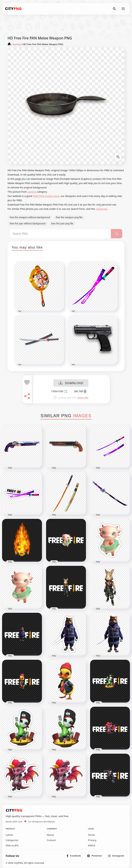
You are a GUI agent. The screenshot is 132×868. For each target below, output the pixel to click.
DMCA (92, 846)
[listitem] (74, 856)
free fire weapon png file (69, 217)
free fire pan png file (62, 224)
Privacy (92, 840)
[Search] (114, 9)
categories (101, 209)
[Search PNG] (60, 234)
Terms (92, 835)
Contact (51, 840)
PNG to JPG (12, 846)
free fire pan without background (28, 224)
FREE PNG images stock (46, 196)
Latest (9, 835)
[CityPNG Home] (13, 9)
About (50, 835)
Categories (12, 840)
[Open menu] (123, 9)
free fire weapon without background (30, 217)
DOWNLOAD (71, 383)
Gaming (32, 192)
